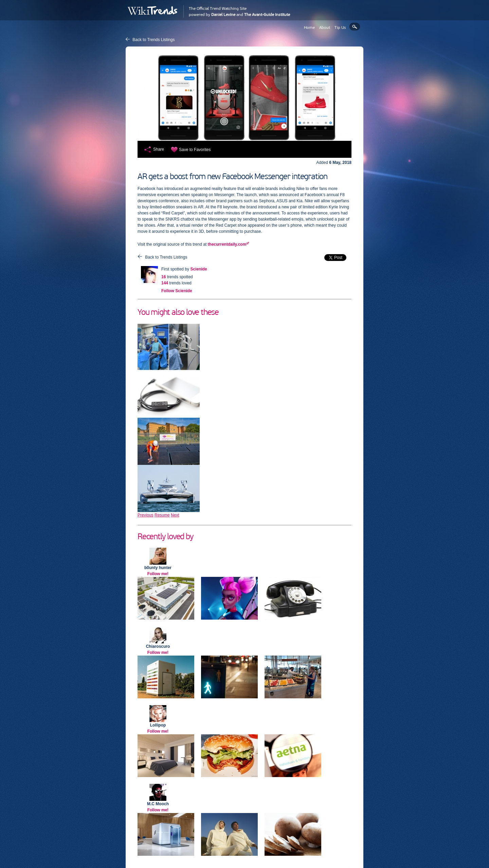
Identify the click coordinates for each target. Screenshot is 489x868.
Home (309, 27)
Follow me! (158, 574)
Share (159, 149)
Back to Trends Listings (153, 40)
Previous (146, 515)
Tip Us (340, 27)
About (325, 27)
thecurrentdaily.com (227, 244)
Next (175, 515)
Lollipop (158, 725)
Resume (162, 515)
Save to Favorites (195, 150)
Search (355, 27)
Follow (177, 291)
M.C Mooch (158, 804)
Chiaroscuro (158, 646)
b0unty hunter (158, 568)
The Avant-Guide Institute (267, 15)
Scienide (198, 269)
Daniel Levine (223, 15)
